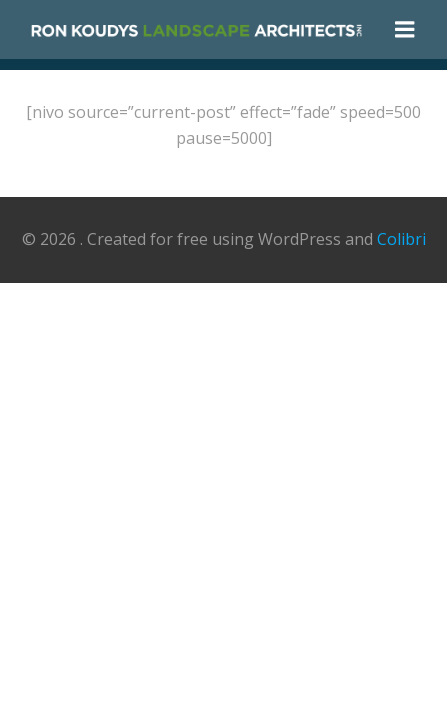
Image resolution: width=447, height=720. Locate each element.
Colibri (401, 239)
